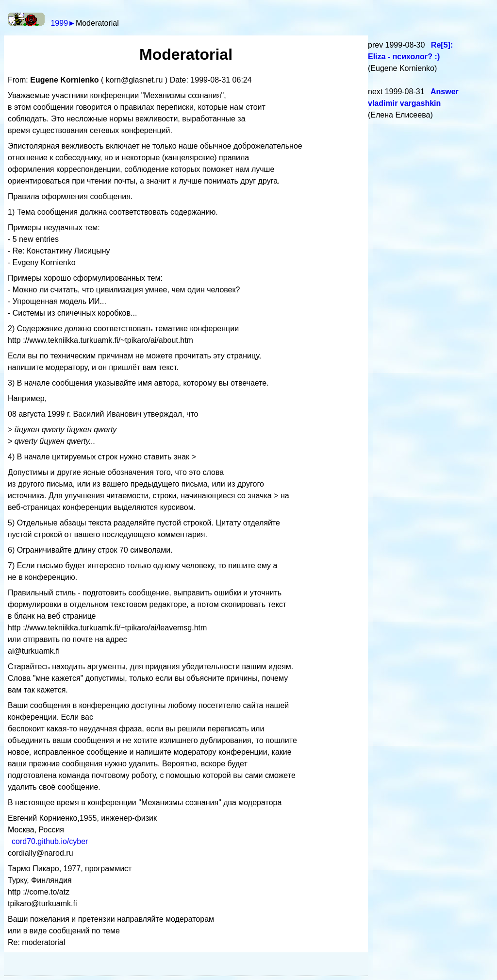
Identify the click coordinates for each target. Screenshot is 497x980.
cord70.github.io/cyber (50, 841)
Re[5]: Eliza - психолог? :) (410, 51)
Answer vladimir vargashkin (413, 97)
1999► (63, 23)
